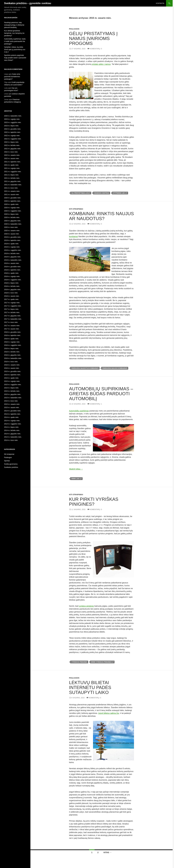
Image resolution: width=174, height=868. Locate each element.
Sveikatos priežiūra (11, 467)
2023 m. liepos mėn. (12, 126)
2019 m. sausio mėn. (12, 263)
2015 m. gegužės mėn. (12, 394)
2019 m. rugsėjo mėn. (12, 247)
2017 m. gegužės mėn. (12, 316)
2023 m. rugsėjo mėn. (12, 119)
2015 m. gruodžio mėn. (13, 371)
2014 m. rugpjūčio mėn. (13, 424)
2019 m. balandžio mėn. (13, 260)
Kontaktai (160, 3)
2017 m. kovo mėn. (11, 322)
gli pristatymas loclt (81, 193)
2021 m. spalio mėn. (12, 165)
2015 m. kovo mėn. (11, 401)
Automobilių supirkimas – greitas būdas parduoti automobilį (101, 394)
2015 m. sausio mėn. (12, 408)
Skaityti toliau (76, 469)
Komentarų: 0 (96, 49)
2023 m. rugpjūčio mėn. (13, 122)
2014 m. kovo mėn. (11, 440)
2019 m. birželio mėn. (12, 254)
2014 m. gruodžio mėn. (13, 411)
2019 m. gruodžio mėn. (13, 237)
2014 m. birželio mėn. (12, 430)
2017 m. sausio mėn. (12, 329)
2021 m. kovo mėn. (11, 188)
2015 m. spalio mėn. (12, 378)
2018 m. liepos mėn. (12, 283)
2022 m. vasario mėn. (12, 155)
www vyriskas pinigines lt (102, 662)
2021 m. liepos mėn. (12, 175)
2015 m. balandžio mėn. (13, 398)
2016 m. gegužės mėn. (12, 355)
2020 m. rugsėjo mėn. (12, 208)
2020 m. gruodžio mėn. (13, 198)
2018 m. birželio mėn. (12, 286)
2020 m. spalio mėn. (12, 204)
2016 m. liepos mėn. (12, 349)
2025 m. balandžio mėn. (13, 116)
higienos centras (102, 193)
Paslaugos (74, 29)
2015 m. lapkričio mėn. (12, 375)
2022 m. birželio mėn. (12, 145)
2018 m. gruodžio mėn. (13, 267)
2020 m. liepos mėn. (12, 214)
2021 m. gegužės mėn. (12, 181)
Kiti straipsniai (76, 209)
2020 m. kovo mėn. (11, 227)
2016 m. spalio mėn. (12, 339)
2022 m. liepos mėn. (12, 142)
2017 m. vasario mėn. (12, 326)
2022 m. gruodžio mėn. (13, 129)
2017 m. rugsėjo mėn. (12, 303)
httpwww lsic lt (120, 193)
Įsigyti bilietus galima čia (109, 713)
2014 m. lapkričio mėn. (12, 414)
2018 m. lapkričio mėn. (12, 270)
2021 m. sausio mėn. (12, 195)
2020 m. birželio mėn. (12, 217)
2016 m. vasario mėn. (12, 365)
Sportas (7, 461)
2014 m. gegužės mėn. (12, 434)
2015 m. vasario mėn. (12, 404)
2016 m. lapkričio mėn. (12, 335)
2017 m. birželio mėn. (12, 312)
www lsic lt (77, 479)
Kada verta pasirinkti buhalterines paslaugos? (12, 77)
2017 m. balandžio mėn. (13, 319)
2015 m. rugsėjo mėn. (12, 381)
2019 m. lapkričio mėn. (12, 240)
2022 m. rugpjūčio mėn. (13, 139)
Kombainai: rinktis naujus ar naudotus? (101, 216)
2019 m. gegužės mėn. (12, 257)
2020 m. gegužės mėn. (12, 221)
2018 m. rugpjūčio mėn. (13, 280)
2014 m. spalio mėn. (12, 417)
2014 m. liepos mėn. (12, 427)
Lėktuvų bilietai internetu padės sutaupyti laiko (90, 687)
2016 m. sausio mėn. (12, 368)
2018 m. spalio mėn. (12, 273)
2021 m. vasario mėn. (12, 191)
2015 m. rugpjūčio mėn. (13, 385)
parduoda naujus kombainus (115, 368)
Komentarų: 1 (96, 404)
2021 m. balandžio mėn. (13, 185)
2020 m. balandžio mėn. (13, 224)
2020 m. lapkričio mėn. (12, 201)
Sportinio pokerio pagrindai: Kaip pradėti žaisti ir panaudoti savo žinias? (15, 58)
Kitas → (108, 852)
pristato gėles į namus (101, 64)
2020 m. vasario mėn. (12, 231)
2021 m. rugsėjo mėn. (12, 168)
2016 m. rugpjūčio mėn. (13, 345)
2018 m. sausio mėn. (12, 296)
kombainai (73, 236)
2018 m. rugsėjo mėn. (12, 276)
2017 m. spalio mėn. (12, 299)
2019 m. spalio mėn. (12, 244)
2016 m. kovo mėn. (11, 362)
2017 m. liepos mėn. (12, 309)
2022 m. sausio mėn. (12, 159)
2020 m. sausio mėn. (12, 234)
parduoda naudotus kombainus (85, 368)
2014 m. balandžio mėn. (13, 437)
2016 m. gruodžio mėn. (13, 332)
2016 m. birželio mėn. (12, 352)
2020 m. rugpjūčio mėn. (13, 211)
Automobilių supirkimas (79, 411)
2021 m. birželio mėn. (12, 178)
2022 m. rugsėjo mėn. (12, 136)
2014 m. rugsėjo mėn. (12, 421)
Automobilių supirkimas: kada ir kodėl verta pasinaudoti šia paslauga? (15, 41)
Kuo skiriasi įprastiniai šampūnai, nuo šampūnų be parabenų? (14, 33)
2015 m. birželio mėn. (12, 391)
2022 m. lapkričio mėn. (12, 132)
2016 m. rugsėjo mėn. (12, 342)
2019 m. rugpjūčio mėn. (13, 250)
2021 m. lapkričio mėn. (12, 162)
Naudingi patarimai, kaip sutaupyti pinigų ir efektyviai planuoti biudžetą (14, 25)
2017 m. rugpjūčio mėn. (13, 306)
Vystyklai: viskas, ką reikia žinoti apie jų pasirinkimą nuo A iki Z (15, 50)
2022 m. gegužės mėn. (12, 149)
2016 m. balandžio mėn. (13, 358)
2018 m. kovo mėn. (11, 293)
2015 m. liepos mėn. (12, 388)
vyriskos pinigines (86, 606)
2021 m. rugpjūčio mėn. (13, 172)
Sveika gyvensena (11, 464)
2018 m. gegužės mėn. (12, 290)
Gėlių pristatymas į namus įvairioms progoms (93, 38)
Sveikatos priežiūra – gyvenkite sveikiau (28, 3)
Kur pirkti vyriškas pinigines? (94, 502)
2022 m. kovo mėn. (11, 152)
